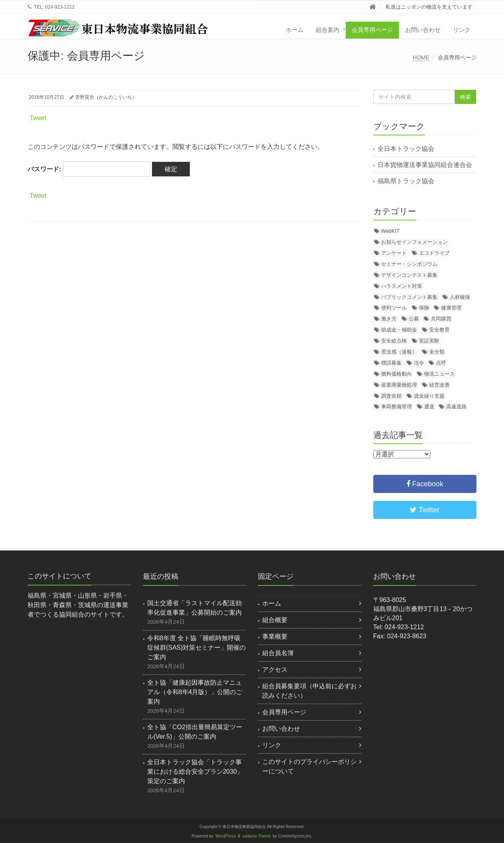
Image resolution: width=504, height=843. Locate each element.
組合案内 (328, 30)
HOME (421, 57)
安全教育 (439, 330)
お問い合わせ (423, 30)
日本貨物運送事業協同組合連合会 (425, 165)
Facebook (425, 484)
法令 (419, 363)
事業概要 (275, 636)
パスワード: (89, 169)
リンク (462, 30)
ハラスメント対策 (402, 286)
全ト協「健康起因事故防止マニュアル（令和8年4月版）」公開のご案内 (195, 692)
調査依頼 (391, 396)
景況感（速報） (399, 352)
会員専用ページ (372, 30)
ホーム (295, 30)
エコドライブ (434, 253)
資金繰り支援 (429, 396)
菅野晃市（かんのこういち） (106, 97)
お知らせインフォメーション (414, 242)
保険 (424, 308)
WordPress (226, 836)
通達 (429, 407)
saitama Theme (257, 836)
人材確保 (460, 297)
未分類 (437, 352)
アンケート (394, 253)
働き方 (389, 319)
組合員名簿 (278, 653)
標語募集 (391, 363)
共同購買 (441, 319)
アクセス (275, 670)
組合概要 (275, 620)
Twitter (425, 510)
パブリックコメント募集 (409, 297)
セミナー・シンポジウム (409, 264)
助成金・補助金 (399, 330)
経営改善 (439, 385)
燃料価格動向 (397, 374)
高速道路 (456, 407)
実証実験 (429, 341)
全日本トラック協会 (406, 149)
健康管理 (451, 308)
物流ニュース (439, 374)
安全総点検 (394, 341)
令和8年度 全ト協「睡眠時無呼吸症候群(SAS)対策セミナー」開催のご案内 (197, 648)
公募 (414, 319)
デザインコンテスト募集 (409, 275)
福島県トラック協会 (406, 181)
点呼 (441, 363)
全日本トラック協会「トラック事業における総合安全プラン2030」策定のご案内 (195, 772)
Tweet (38, 118)
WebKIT (390, 231)
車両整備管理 (397, 407)
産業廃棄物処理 (399, 385)
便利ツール (394, 308)
